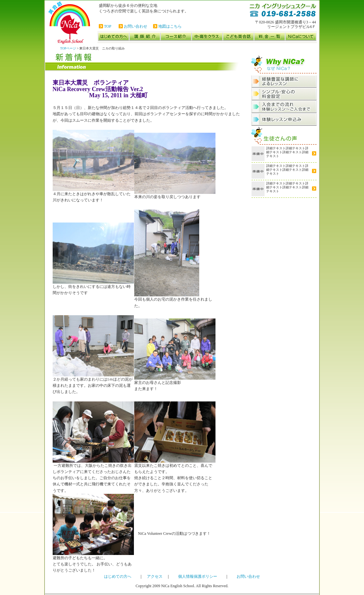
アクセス (155, 576)
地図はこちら (170, 26)
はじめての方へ (118, 576)
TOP (108, 26)
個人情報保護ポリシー (198, 576)
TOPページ (68, 48)
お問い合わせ (136, 26)
